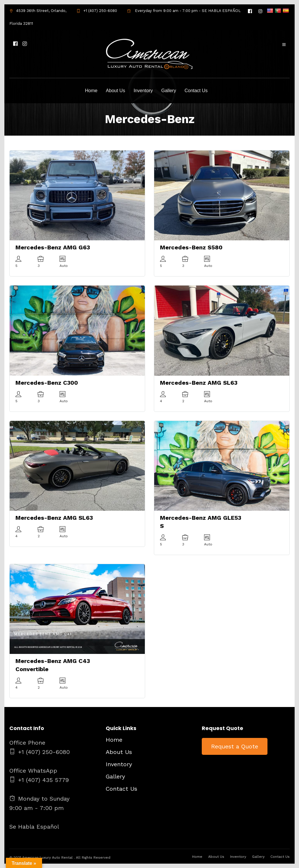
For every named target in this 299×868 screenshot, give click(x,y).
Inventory (143, 91)
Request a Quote (235, 746)
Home (91, 91)
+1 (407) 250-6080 (97, 11)
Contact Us (196, 91)
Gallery (169, 91)
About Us (116, 91)
